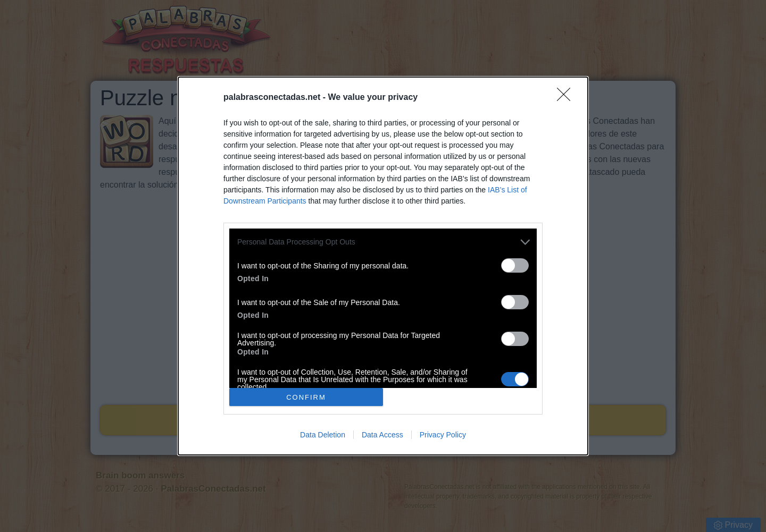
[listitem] (383, 242)
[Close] (567, 98)
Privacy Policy (443, 435)
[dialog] (383, 266)
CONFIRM (306, 397)
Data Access (382, 435)
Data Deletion (323, 435)
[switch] (515, 265)
